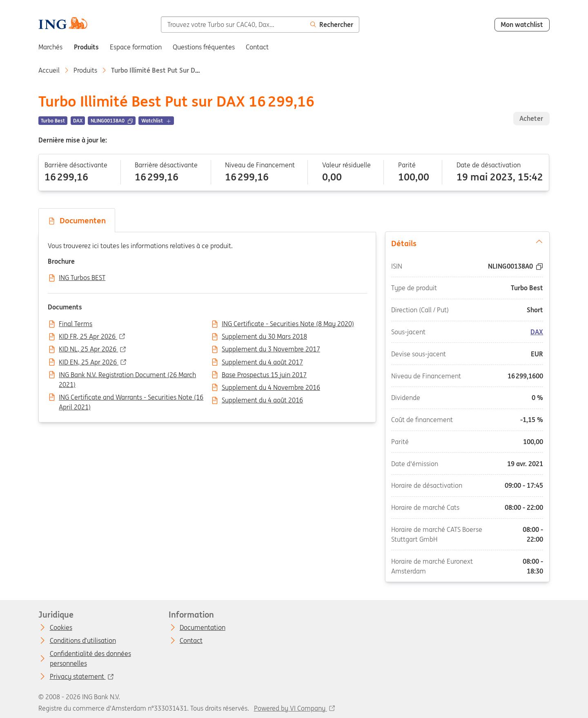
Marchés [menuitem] (50, 47)
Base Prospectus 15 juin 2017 (264, 375)
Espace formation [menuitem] (136, 47)
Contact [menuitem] (257, 47)
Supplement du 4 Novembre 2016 (271, 388)
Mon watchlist (522, 24)
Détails (467, 243)
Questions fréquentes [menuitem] (204, 47)
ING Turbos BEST (82, 278)
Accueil (49, 70)
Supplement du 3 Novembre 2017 (271, 349)
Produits (85, 70)
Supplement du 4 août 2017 (262, 362)
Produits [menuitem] (86, 47)
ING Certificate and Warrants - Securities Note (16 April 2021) (131, 398)
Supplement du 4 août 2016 (262, 400)
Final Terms (76, 324)
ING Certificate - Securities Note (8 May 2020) (288, 324)
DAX (537, 332)
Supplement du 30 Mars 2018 (264, 337)
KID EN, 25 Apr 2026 (89, 362)
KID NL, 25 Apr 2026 (88, 349)
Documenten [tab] (77, 220)
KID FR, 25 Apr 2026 (88, 337)
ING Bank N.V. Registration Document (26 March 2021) (127, 376)
